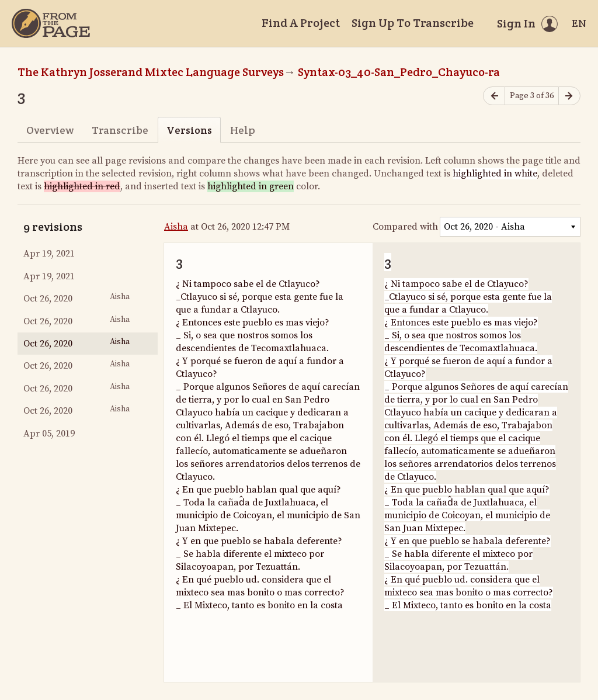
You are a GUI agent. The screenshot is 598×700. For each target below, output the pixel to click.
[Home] (51, 23)
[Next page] (569, 96)
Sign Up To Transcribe (413, 23)
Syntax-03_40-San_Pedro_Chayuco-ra (399, 72)
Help (243, 130)
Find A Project (301, 23)
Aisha (176, 227)
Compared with (405, 227)
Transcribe (120, 130)
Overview (50, 130)
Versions (189, 130)
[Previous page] (494, 96)
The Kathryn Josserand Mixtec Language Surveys (151, 72)
